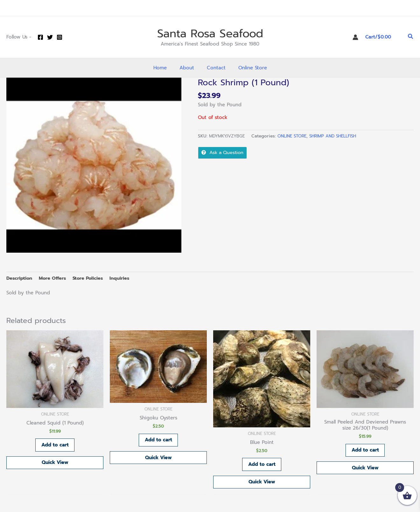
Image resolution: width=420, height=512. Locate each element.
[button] (411, 37)
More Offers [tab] (54, 278)
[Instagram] (59, 37)
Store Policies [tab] (91, 278)
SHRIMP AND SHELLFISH (334, 136)
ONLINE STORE (292, 136)
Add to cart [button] (55, 445)
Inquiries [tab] (124, 278)
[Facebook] (40, 37)
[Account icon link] (355, 37)
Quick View (55, 463)
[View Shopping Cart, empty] (383, 37)
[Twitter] (50, 37)
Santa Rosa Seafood (210, 34)
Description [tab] (20, 278)
